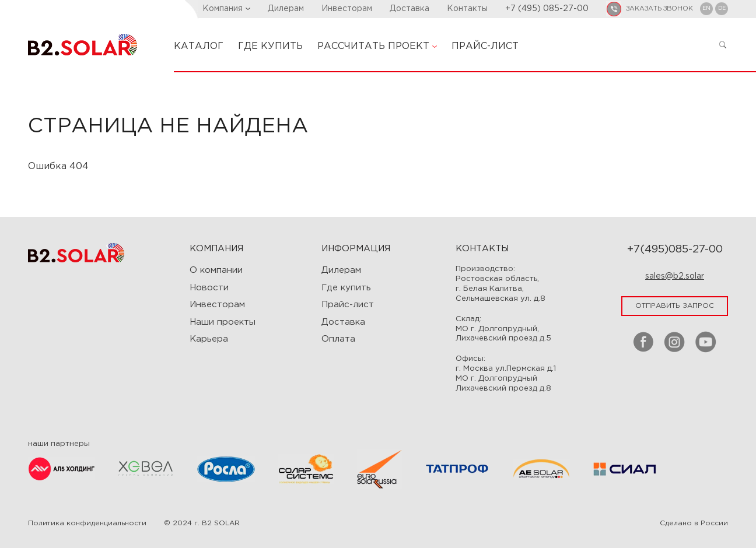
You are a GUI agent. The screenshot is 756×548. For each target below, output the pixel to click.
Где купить (346, 288)
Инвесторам (347, 9)
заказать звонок (659, 9)
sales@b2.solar (675, 276)
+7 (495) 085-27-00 (547, 9)
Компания (226, 9)
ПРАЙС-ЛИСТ (485, 46)
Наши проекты (223, 322)
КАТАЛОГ (199, 46)
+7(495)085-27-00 (675, 250)
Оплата (338, 339)
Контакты (467, 9)
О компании (216, 270)
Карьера (209, 339)
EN (706, 8)
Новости (209, 288)
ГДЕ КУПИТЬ (270, 46)
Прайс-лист (348, 305)
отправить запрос (675, 306)
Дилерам (286, 9)
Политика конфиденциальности (87, 523)
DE (722, 8)
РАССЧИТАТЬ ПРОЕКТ (377, 46)
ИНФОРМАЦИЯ (356, 249)
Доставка (409, 9)
